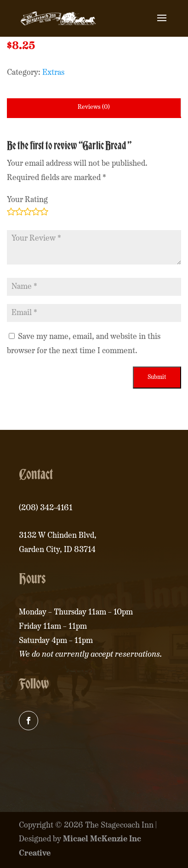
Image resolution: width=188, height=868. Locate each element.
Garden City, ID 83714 (57, 550)
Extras (53, 73)
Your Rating (27, 200)
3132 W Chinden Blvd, (58, 536)
